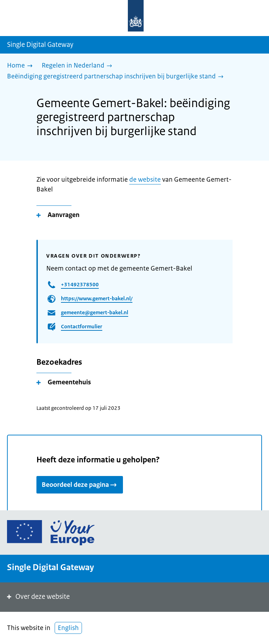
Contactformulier (82, 326)
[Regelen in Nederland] (79, 66)
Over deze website (38, 597)
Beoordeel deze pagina (80, 485)
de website (145, 180)
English (68, 628)
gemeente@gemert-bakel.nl (95, 312)
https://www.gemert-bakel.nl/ (97, 298)
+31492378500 (80, 284)
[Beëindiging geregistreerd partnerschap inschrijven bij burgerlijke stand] (117, 77)
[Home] (22, 66)
